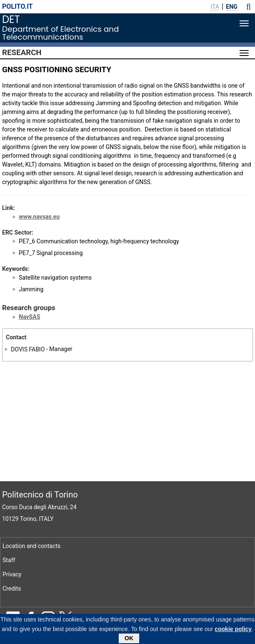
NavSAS (29, 317)
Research (22, 53)
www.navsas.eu (39, 217)
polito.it (17, 6)
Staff (9, 560)
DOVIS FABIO (28, 349)
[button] (249, 7)
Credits (12, 588)
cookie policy (233, 630)
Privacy (12, 574)
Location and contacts (32, 546)
